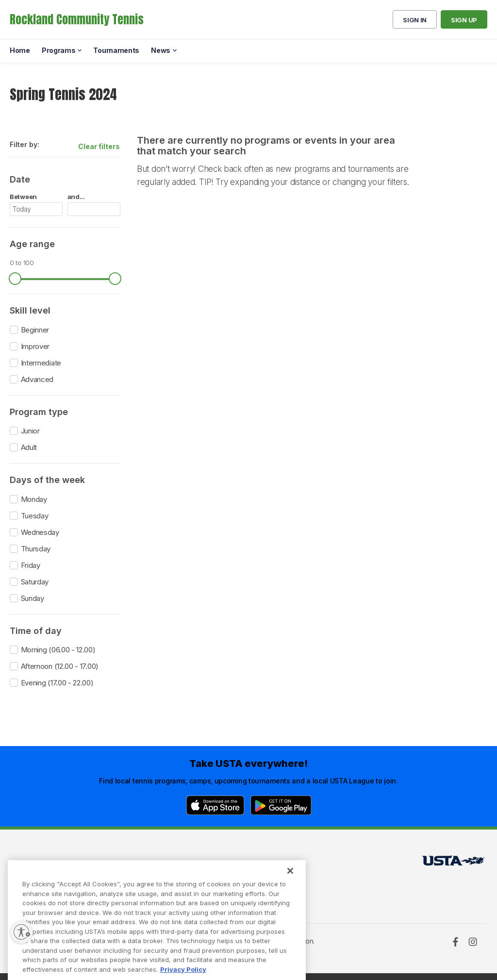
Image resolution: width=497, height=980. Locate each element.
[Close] (290, 889)
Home (19, 863)
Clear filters (99, 146)
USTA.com (241, 863)
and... (76, 197)
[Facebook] (455, 942)
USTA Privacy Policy (152, 878)
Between (23, 197)
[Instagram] (473, 942)
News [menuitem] (161, 50)
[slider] (15, 279)
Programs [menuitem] (59, 50)
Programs (28, 878)
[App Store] (215, 805)
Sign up (464, 20)
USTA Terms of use (150, 863)
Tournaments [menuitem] (116, 50)
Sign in (415, 20)
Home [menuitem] (20, 50)
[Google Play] (281, 805)
